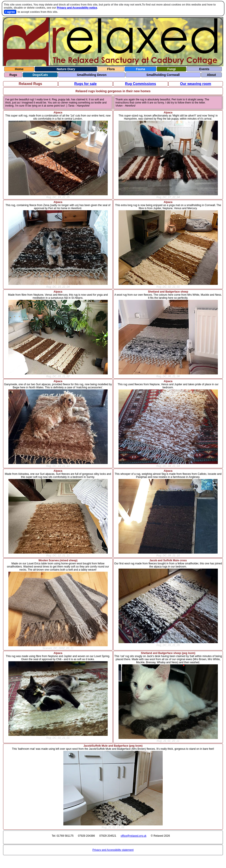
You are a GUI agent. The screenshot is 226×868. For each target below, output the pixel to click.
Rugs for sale (86, 84)
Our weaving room (196, 84)
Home (19, 69)
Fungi (171, 69)
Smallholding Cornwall (163, 75)
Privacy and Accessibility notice (77, 8)
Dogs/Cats (40, 75)
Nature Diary (66, 69)
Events (204, 69)
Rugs (13, 75)
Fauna (140, 69)
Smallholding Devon (92, 75)
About (211, 75)
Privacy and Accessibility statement (113, 850)
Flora (111, 69)
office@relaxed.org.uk (134, 836)
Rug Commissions (141, 84)
